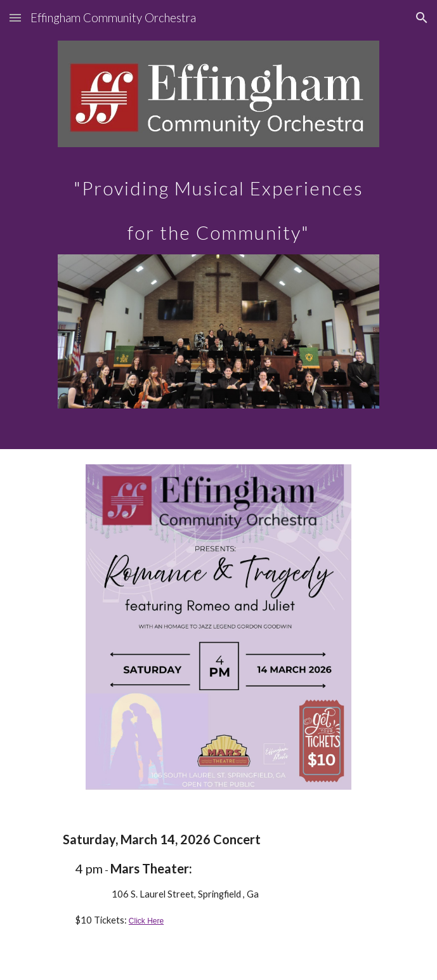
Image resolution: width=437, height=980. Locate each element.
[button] (15, 17)
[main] (218, 201)
